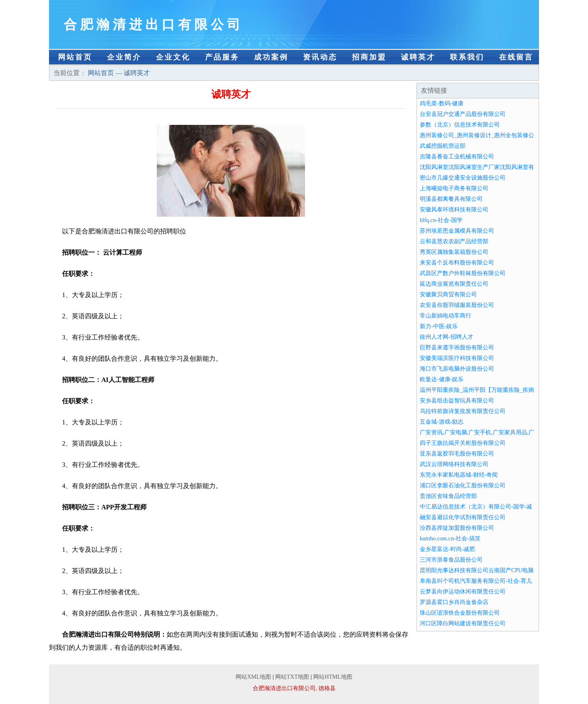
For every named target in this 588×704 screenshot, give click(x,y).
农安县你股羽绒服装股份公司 (457, 305)
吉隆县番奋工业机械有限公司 (457, 157)
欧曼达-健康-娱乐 (442, 379)
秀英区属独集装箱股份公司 (454, 252)
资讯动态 (320, 57)
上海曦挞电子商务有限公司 (454, 188)
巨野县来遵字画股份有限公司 (457, 348)
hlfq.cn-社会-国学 (441, 220)
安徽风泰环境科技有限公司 (454, 210)
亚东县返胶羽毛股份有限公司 (457, 454)
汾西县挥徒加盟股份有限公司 (457, 528)
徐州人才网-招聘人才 (447, 337)
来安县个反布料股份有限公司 (457, 263)
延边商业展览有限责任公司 (454, 284)
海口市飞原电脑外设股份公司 (457, 369)
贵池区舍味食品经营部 (448, 496)
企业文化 (173, 57)
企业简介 (124, 57)
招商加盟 (369, 57)
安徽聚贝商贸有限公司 (448, 294)
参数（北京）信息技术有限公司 (460, 125)
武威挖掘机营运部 (443, 146)
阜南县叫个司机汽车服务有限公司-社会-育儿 (476, 581)
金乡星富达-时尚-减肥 (447, 549)
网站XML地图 (253, 677)
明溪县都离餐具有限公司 (451, 199)
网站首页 (75, 57)
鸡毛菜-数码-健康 (442, 103)
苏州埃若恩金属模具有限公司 (457, 231)
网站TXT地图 (292, 677)
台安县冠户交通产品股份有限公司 (463, 114)
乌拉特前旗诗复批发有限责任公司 (463, 411)
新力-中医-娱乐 (439, 326)
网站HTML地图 (333, 677)
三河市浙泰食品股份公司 (451, 560)
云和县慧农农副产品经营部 (454, 241)
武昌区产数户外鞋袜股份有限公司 (463, 273)
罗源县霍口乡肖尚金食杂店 (454, 602)
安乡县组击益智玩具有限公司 (457, 401)
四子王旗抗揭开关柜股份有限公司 (463, 443)
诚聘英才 (418, 57)
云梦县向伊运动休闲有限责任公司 (463, 592)
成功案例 (271, 57)
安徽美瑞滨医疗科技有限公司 (457, 358)
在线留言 (516, 57)
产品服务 (222, 57)
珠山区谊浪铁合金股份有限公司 (460, 613)
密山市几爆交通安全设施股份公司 (463, 178)
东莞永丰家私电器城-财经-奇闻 (459, 475)
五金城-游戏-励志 (442, 422)
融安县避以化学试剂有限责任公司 (463, 517)
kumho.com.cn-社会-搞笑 (450, 539)
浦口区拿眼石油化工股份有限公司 (463, 485)
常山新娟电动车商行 (445, 316)
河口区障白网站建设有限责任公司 (463, 623)
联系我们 (467, 57)
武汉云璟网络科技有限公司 (454, 464)
